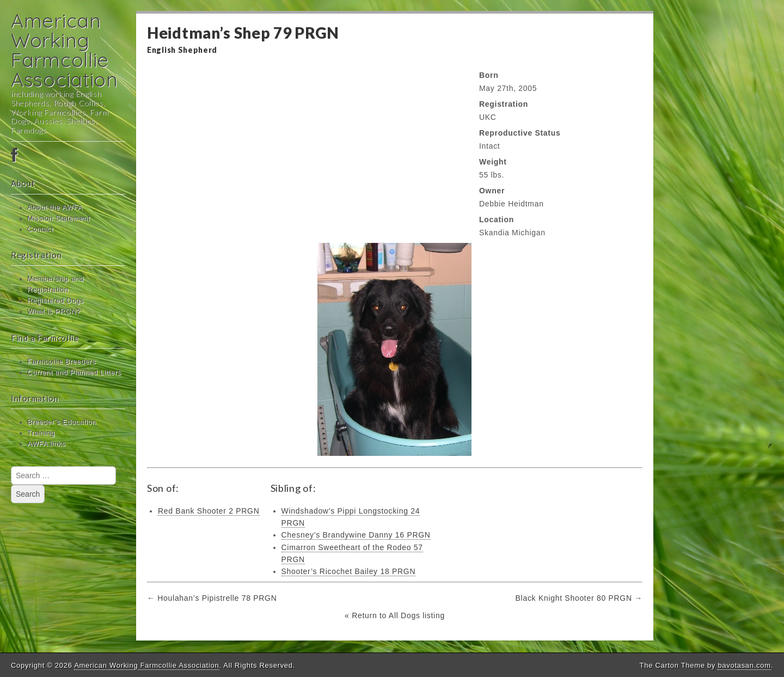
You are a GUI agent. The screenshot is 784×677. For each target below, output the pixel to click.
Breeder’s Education (62, 422)
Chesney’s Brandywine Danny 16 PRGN (356, 535)
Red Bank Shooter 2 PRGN (209, 511)
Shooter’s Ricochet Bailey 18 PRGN (349, 571)
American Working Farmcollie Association (65, 50)
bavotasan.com (744, 665)
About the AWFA (55, 208)
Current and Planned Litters (74, 373)
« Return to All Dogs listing (395, 615)
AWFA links (46, 444)
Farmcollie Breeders (62, 362)
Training (41, 433)
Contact (40, 229)
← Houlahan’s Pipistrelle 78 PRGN (212, 598)
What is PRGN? (54, 312)
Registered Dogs (56, 301)
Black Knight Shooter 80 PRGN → (579, 598)
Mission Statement (59, 218)
